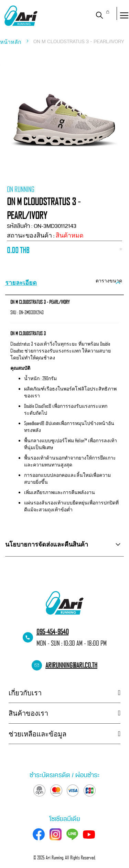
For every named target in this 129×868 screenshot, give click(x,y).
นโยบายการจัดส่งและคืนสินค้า (47, 544)
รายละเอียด (21, 282)
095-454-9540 (53, 631)
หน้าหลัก (11, 42)
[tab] (64, 283)
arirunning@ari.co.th (71, 665)
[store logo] (21, 16)
